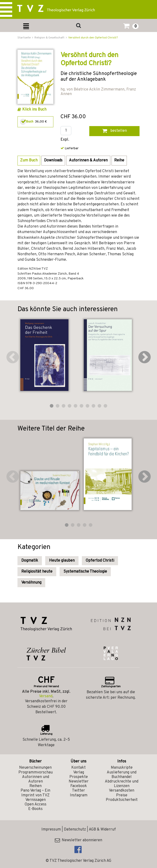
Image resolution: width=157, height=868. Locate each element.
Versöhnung (31, 583)
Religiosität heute (37, 572)
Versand (46, 696)
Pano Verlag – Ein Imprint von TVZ (35, 793)
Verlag (79, 772)
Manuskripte (122, 768)
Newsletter (79, 782)
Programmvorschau (36, 772)
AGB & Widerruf (102, 830)
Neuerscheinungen (35, 768)
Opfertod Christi (100, 561)
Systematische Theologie (85, 572)
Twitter (78, 791)
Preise (122, 795)
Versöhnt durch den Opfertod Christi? (93, 38)
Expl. (65, 140)
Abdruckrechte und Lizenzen (122, 784)
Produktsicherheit (122, 800)
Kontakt (78, 768)
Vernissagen (36, 800)
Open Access (36, 804)
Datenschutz (75, 830)
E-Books (35, 809)
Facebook (79, 786)
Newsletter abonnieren (78, 840)
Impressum (51, 830)
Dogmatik (30, 561)
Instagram (79, 795)
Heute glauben (62, 561)
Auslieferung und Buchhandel (122, 775)
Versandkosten (122, 791)
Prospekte (79, 777)
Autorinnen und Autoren (36, 779)
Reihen (36, 786)
